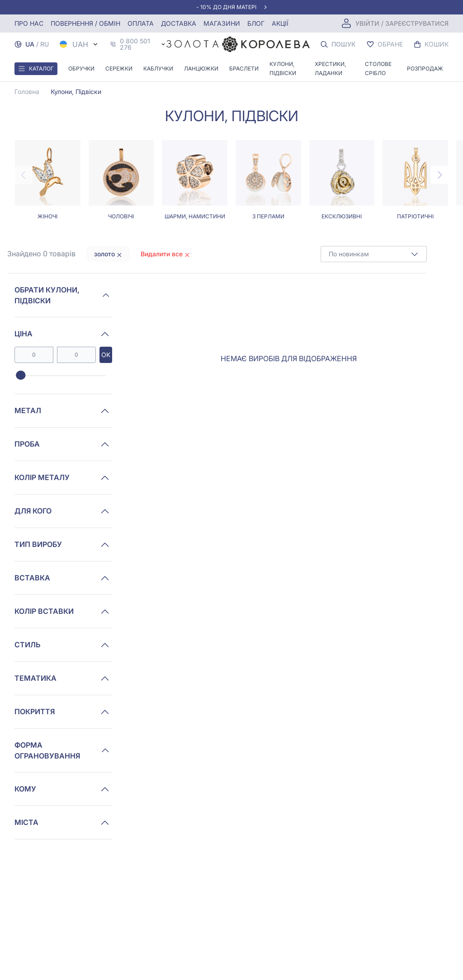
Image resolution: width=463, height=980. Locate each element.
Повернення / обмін (85, 23)
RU (45, 44)
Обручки (81, 68)
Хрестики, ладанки (330, 68)
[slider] (21, 376)
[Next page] (439, 175)
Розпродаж (425, 68)
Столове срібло (378, 68)
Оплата (141, 23)
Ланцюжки (201, 68)
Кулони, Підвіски (283, 68)
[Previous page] (24, 175)
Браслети (244, 68)
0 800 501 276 (135, 44)
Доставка (179, 23)
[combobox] (374, 254)
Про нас (29, 23)
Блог (256, 23)
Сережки (119, 68)
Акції (280, 23)
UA (30, 44)
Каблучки (158, 68)
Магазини (222, 23)
